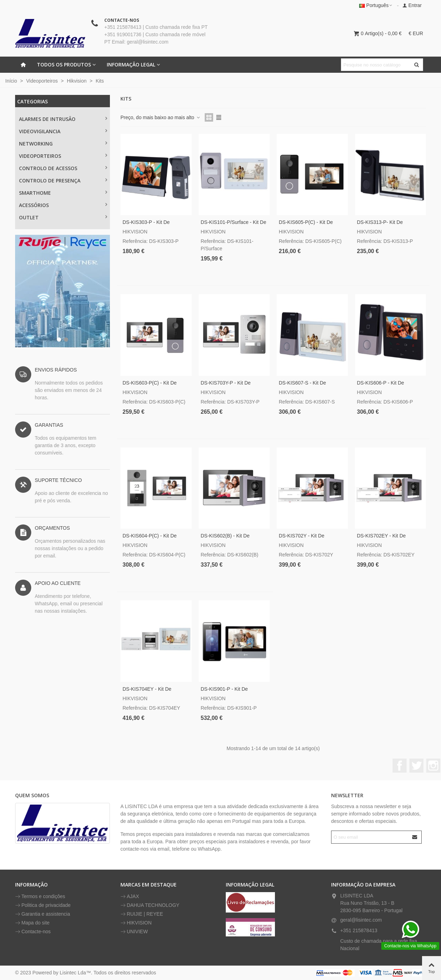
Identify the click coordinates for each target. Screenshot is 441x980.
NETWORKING (36, 144)
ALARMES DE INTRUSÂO (47, 119)
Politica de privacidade (43, 905)
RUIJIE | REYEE (142, 914)
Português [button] (376, 5)
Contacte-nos (33, 932)
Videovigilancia (40, 131)
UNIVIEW (134, 932)
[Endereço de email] (370, 837)
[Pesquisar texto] (376, 65)
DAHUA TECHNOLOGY (150, 905)
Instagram (433, 766)
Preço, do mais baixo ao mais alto (160, 117)
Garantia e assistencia (43, 914)
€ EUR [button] (416, 33)
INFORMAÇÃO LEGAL (131, 65)
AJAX (130, 897)
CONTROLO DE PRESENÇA (50, 180)
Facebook (400, 766)
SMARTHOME (35, 193)
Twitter (416, 766)
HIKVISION (136, 923)
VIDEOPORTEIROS (40, 156)
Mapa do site (32, 923)
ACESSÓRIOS (34, 205)
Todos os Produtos (64, 65)
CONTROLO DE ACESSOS (48, 168)
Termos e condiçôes (40, 897)
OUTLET (29, 217)
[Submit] (415, 837)
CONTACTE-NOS (122, 20)
